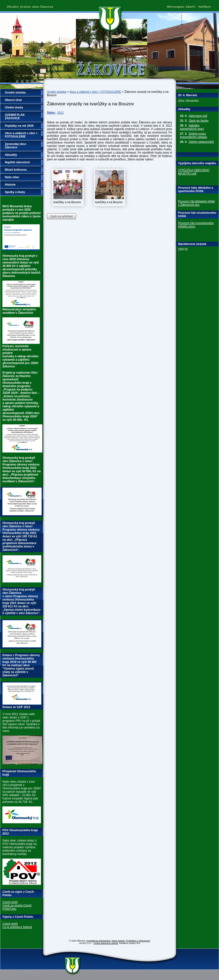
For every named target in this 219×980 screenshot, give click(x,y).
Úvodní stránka (57, 92)
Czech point (10, 902)
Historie (10, 185)
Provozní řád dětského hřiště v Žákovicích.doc (196, 203)
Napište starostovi (17, 162)
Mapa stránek (118, 941)
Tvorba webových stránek (106, 943)
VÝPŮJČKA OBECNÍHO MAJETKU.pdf (194, 172)
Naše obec (12, 177)
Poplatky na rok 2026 (19, 126)
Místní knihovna (16, 170)
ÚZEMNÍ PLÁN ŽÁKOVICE (15, 117)
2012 (61, 113)
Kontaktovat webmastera (99, 941)
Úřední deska (14, 107)
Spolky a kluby (15, 192)
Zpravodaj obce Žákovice (16, 146)
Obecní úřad (13, 100)
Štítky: (51, 113)
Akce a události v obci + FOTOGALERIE (95, 92)
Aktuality (11, 155)
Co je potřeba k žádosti (17, 927)
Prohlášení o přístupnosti (138, 941)
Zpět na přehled (61, 216)
